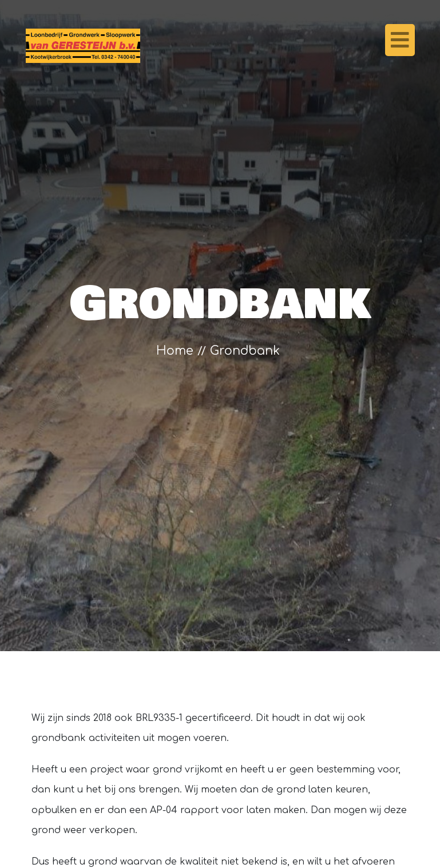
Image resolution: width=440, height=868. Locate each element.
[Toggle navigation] (400, 40)
